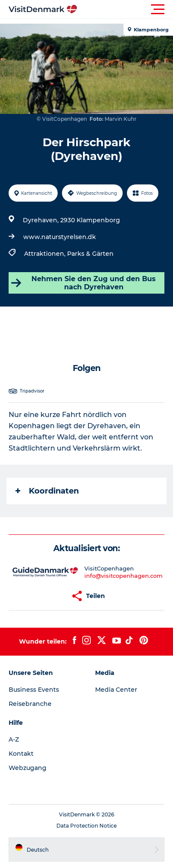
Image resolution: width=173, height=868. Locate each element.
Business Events (34, 690)
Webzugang (28, 768)
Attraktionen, (46, 254)
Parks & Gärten (90, 254)
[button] (125, 9)
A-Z (14, 739)
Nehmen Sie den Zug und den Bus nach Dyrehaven (83, 283)
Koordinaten (47, 491)
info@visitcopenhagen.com (124, 576)
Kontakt (21, 754)
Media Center (116, 690)
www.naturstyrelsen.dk (60, 237)
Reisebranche (30, 704)
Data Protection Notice (86, 826)
